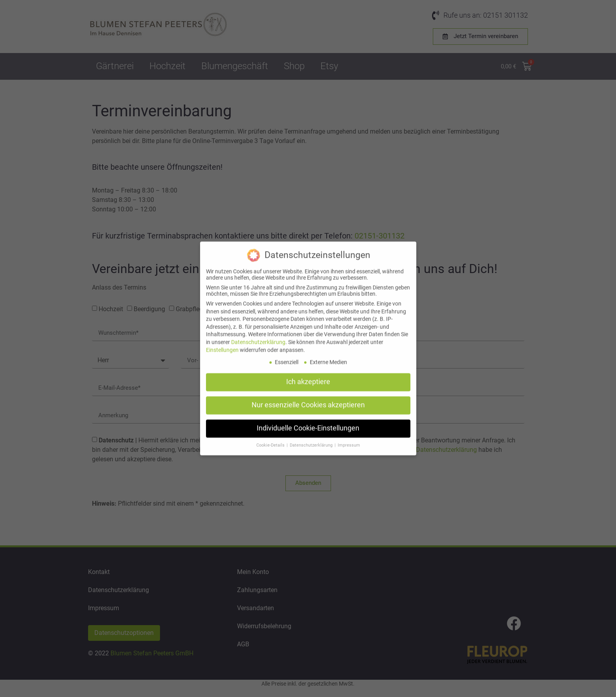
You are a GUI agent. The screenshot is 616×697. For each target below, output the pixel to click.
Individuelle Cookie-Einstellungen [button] (308, 421)
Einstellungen (222, 343)
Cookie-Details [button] (271, 438)
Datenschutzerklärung (258, 335)
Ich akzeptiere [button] (308, 375)
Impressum (349, 438)
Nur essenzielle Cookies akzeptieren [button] (308, 398)
